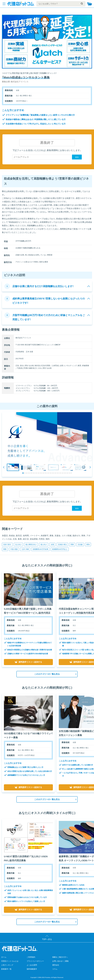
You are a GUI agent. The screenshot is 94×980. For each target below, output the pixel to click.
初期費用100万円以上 (60, 549)
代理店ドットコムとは (10, 961)
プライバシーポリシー (35, 961)
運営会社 (56, 965)
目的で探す (7, 544)
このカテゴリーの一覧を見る (47, 674)
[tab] (23, 473)
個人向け (44, 544)
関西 (5, 549)
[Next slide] (90, 467)
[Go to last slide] (4, 467)
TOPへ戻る (47, 939)
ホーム (4, 957)
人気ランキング (7, 965)
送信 (77, 157)
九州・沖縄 (25, 549)
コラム (55, 969)
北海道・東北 (62, 544)
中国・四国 (14, 549)
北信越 (80, 544)
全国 (52, 544)
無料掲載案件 (32, 969)
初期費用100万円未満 (40, 549)
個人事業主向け (31, 544)
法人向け (18, 544)
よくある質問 (32, 965)
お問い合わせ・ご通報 (60, 961)
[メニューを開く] (4, 4)
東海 (88, 544)
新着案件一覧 (6, 969)
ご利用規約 (31, 957)
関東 (72, 544)
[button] (13, 467)
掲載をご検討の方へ (60, 957)
